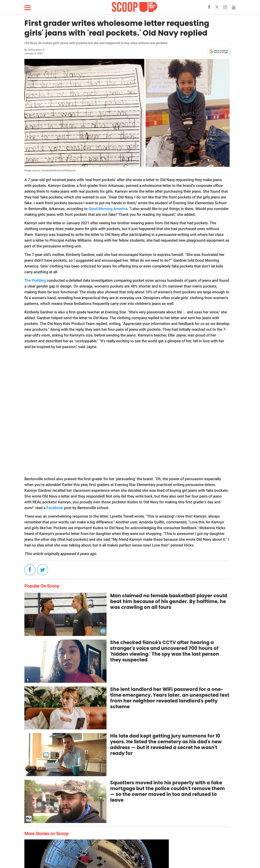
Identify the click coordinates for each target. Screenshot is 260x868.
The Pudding (35, 280)
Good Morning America (108, 209)
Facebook (55, 508)
